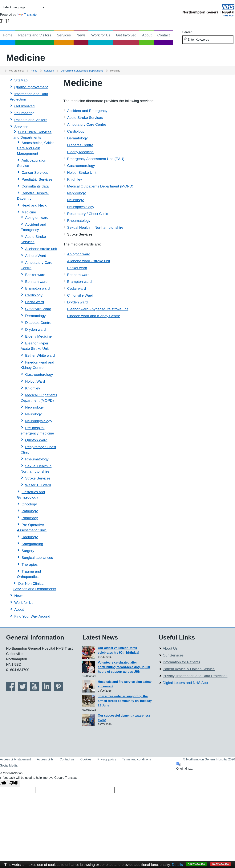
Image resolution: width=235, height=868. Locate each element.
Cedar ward (34, 302)
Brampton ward (37, 288)
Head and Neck (34, 205)
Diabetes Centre (38, 323)
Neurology (33, 414)
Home (8, 35)
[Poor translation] (14, 784)
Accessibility (45, 759)
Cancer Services (35, 173)
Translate (27, 15)
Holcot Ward (35, 381)
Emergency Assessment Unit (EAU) (96, 159)
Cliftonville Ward (38, 309)
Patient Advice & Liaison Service (189, 669)
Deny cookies (221, 864)
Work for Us (101, 35)
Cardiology (34, 295)
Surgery (28, 551)
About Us (170, 648)
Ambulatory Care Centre (87, 124)
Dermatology (35, 316)
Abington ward (37, 218)
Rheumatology (37, 459)
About (147, 35)
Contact (163, 35)
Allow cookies (196, 864)
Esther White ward (40, 355)
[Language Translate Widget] (22, 7)
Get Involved (126, 35)
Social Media (9, 765)
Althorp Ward (36, 256)
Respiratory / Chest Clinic (87, 214)
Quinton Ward (36, 440)
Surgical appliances (37, 558)
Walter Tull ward (38, 485)
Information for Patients (181, 662)
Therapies (30, 564)
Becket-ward (35, 275)
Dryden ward (35, 329)
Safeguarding (32, 544)
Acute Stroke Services (85, 118)
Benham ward (36, 282)
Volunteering (24, 113)
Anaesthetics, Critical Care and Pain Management (36, 148)
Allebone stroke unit (41, 249)
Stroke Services (38, 478)
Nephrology (34, 407)
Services (64, 35)
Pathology (30, 511)
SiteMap (21, 80)
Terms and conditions (137, 759)
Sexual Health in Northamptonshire (95, 227)
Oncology (29, 504)
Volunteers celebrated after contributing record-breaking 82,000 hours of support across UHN (124, 667)
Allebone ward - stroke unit (89, 261)
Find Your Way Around (32, 616)
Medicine (29, 212)
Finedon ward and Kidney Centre (94, 316)
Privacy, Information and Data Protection (195, 676)
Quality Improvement (31, 87)
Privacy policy (107, 759)
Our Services (173, 655)
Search (187, 32)
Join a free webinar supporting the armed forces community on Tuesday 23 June (125, 701)
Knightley (33, 388)
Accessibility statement (15, 759)
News (81, 35)
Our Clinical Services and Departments (82, 71)
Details (177, 865)
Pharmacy (30, 518)
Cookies (86, 759)
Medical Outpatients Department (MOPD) (100, 186)
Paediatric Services (37, 179)
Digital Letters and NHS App (185, 683)
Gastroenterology (39, 374)
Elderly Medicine (38, 336)
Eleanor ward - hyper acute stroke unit (98, 309)
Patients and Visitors (35, 35)
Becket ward (77, 268)
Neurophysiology (39, 421)
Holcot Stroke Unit (82, 173)
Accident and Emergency (87, 111)
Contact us (67, 759)
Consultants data (35, 186)
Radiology (30, 537)
